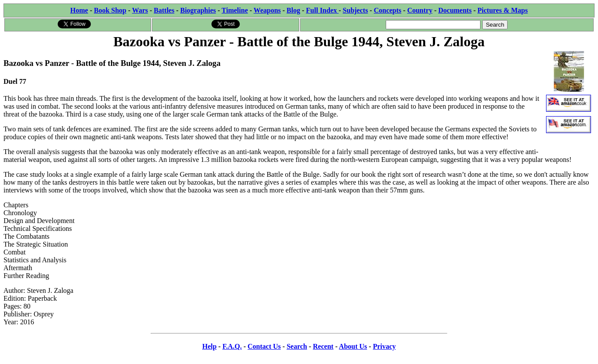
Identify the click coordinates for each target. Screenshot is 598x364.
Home (79, 10)
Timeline (235, 10)
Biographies (198, 10)
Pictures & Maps (503, 10)
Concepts (388, 10)
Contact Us (264, 346)
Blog (293, 10)
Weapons (267, 10)
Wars (140, 10)
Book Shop (110, 10)
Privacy (384, 346)
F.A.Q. (232, 346)
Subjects (356, 10)
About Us (353, 346)
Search (297, 346)
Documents (455, 10)
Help (209, 346)
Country (420, 10)
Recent (323, 346)
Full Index (323, 10)
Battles (164, 10)
